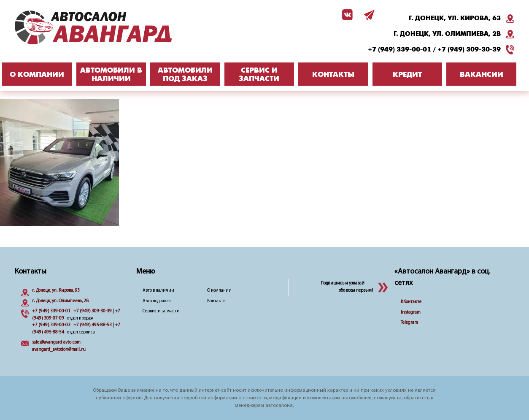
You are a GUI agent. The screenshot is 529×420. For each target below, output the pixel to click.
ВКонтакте (411, 302)
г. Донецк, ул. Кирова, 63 (455, 18)
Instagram (411, 313)
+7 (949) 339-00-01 (399, 49)
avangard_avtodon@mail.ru (59, 350)
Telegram (409, 323)
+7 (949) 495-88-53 (93, 325)
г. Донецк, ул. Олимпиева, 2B (447, 34)
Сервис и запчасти (161, 311)
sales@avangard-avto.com (56, 343)
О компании (219, 291)
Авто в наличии (158, 291)
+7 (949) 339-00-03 (51, 325)
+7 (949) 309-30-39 (469, 49)
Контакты (217, 301)
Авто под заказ (157, 301)
